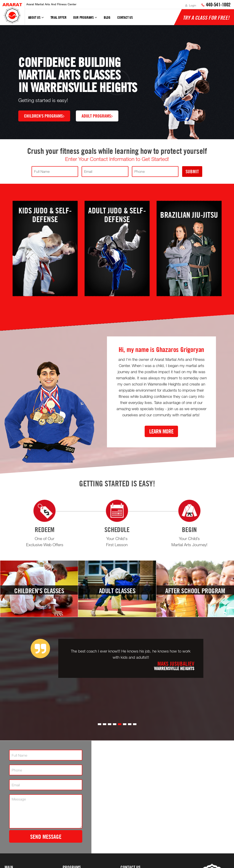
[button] (100, 724)
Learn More (161, 431)
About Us (36, 19)
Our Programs (85, 19)
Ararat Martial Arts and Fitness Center (51, 4)
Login (191, 5)
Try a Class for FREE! (206, 18)
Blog (107, 17)
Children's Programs (44, 116)
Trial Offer (58, 17)
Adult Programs (97, 116)
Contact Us (125, 17)
